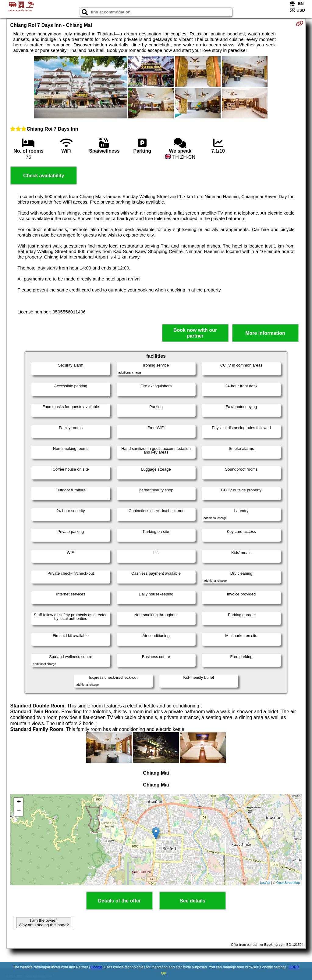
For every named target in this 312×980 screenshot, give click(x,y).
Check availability (44, 176)
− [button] (19, 812)
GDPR (294, 967)
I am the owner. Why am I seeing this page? (44, 923)
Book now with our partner (195, 333)
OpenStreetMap (288, 883)
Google (96, 967)
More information (265, 333)
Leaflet (265, 883)
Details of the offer (119, 901)
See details (193, 901)
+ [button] (19, 802)
